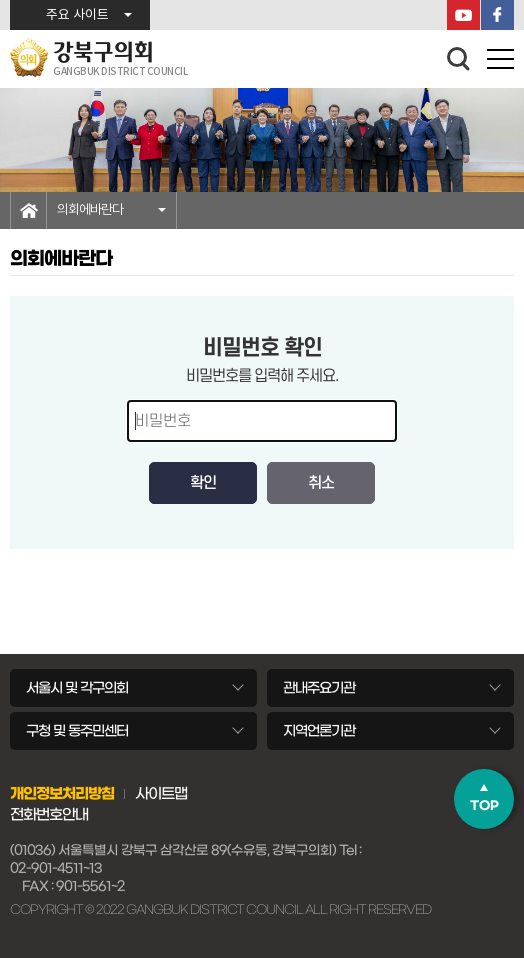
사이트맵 (161, 793)
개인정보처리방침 (62, 793)
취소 (321, 483)
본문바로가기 (0, 0)
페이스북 (497, 15)
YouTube (463, 15)
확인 (203, 483)
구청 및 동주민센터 (77, 731)
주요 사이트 (77, 15)
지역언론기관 (319, 731)
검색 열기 (459, 59)
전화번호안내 (49, 814)
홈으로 (28, 210)
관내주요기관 (319, 688)
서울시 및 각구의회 (77, 688)
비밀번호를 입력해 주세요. (262, 376)
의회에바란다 (90, 210)
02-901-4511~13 (56, 868)
